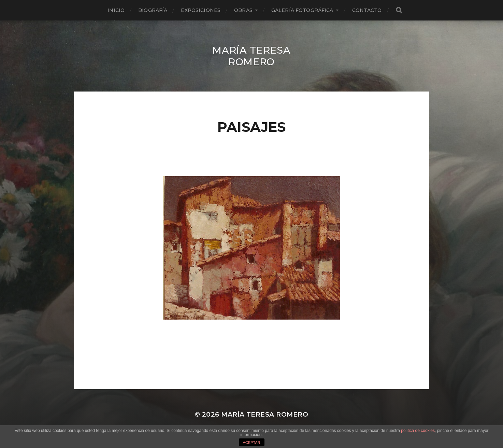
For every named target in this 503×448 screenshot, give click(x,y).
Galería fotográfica (302, 10)
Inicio (116, 10)
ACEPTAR (251, 443)
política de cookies (418, 431)
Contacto (367, 10)
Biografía (153, 10)
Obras (243, 10)
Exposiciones (201, 10)
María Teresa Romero (251, 56)
